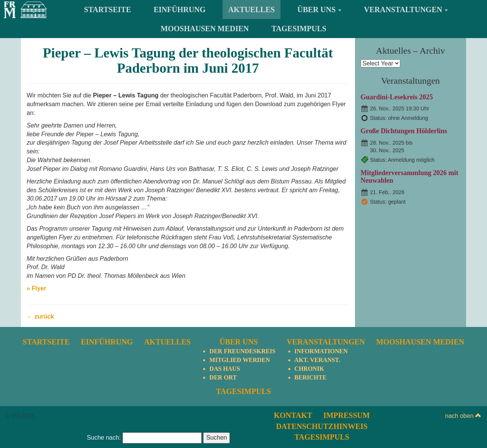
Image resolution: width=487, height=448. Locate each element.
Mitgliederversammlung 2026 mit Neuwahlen (410, 177)
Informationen (321, 351)
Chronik (309, 369)
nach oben (463, 416)
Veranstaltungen (406, 10)
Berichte (310, 377)
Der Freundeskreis (242, 351)
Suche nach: (104, 438)
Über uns (320, 10)
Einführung (180, 10)
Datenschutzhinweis (322, 426)
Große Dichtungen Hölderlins (404, 131)
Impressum (347, 415)
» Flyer (37, 288)
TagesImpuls (299, 29)
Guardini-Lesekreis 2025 (397, 97)
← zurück (40, 316)
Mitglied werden (240, 360)
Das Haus (224, 369)
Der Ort (223, 377)
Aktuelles (251, 10)
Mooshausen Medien (205, 29)
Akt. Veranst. (317, 360)
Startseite (107, 10)
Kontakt (293, 415)
